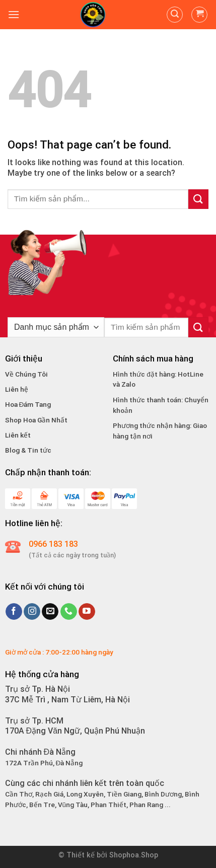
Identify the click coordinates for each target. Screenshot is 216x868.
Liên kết (18, 435)
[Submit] (198, 199)
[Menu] (14, 14)
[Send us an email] (50, 612)
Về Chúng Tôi (26, 374)
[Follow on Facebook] (14, 612)
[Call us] (69, 612)
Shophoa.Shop (134, 855)
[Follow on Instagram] (32, 612)
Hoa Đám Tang (28, 404)
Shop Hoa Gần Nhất (36, 420)
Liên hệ (17, 389)
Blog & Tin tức (28, 450)
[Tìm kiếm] (175, 15)
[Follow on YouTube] (87, 612)
